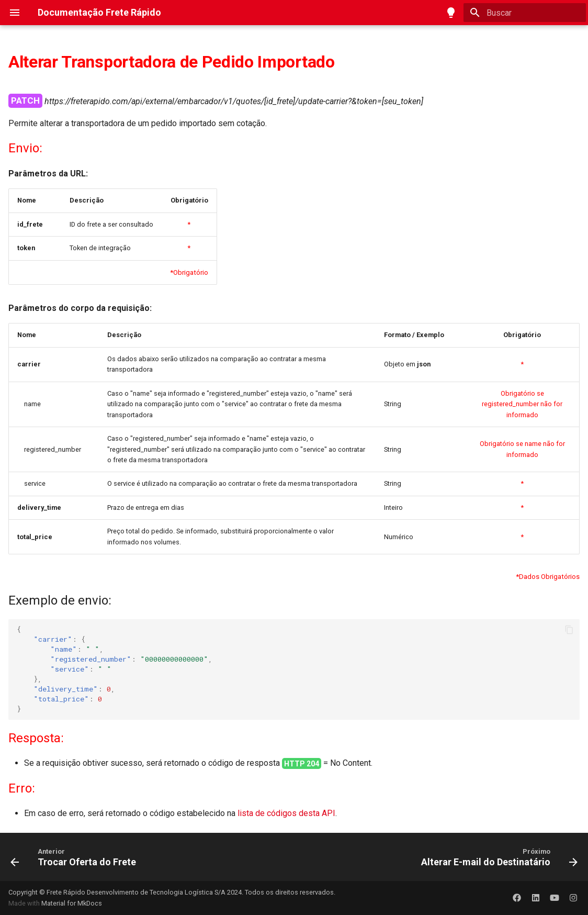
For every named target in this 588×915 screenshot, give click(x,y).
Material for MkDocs (72, 903)
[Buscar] (525, 13)
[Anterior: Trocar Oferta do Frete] (76, 857)
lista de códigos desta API (286, 813)
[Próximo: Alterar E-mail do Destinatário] (497, 857)
